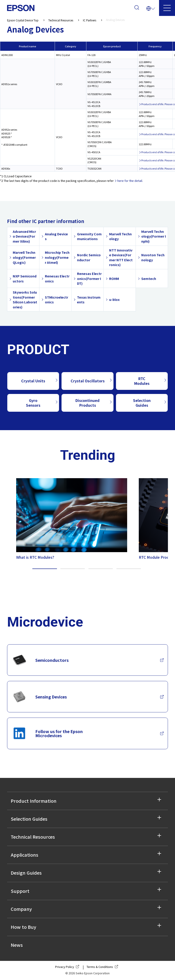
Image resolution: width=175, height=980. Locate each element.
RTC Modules (142, 381)
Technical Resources (33, 837)
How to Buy (23, 927)
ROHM (114, 278)
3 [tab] (101, 569)
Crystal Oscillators (88, 381)
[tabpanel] (68, 518)
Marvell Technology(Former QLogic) (24, 257)
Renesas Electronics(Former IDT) (89, 278)
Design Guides (26, 873)
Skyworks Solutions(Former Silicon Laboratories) (25, 300)
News (17, 945)
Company (21, 909)
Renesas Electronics (57, 278)
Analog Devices (56, 236)
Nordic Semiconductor (89, 257)
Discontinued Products (87, 403)
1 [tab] (45, 569)
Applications (24, 855)
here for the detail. (130, 181)
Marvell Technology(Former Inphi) (154, 236)
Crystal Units (33, 381)
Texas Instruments (89, 300)
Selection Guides (142, 403)
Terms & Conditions (103, 967)
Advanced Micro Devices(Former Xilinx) (24, 236)
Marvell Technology (120, 236)
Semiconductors (41, 660)
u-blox (114, 299)
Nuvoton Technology (153, 257)
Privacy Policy (68, 967)
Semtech (149, 278)
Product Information (34, 801)
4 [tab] (129, 569)
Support (20, 891)
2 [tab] (73, 569)
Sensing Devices (40, 697)
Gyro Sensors (33, 403)
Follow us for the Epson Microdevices (48, 733)
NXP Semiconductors (25, 278)
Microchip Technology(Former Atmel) (57, 257)
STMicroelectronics (57, 300)
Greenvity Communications (89, 236)
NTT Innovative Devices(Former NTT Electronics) (121, 257)
